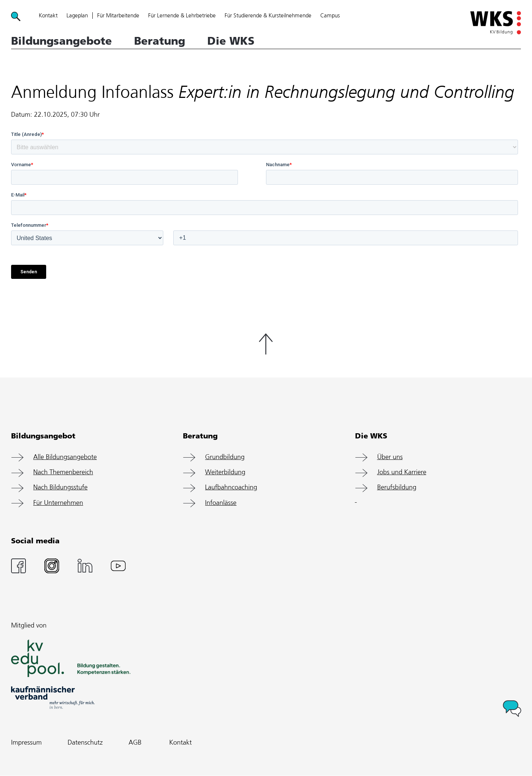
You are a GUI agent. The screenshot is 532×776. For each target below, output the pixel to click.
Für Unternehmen (58, 503)
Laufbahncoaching (231, 488)
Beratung (160, 41)
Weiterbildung (225, 472)
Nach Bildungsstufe (60, 488)
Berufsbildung (397, 488)
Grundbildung (225, 457)
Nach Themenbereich (63, 472)
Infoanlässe (221, 503)
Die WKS (231, 41)
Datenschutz (85, 743)
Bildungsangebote (62, 41)
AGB (135, 743)
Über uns (390, 457)
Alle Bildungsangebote (65, 457)
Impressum (26, 743)
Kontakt (180, 743)
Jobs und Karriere (402, 472)
